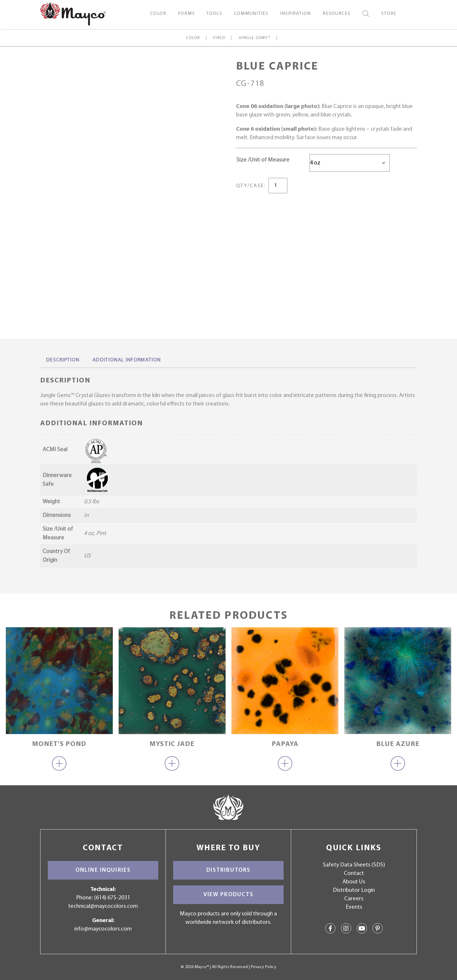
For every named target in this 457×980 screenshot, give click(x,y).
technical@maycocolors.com (103, 906)
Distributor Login (354, 890)
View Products (228, 895)
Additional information (127, 360)
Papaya (285, 744)
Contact (354, 873)
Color (193, 38)
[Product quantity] (278, 186)
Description (63, 360)
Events (354, 907)
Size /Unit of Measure (263, 160)
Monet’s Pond (59, 744)
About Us (354, 882)
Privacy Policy (264, 967)
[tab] (63, 361)
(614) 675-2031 (112, 898)
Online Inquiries (103, 870)
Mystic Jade (172, 744)
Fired (219, 38)
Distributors (228, 870)
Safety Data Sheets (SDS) (354, 865)
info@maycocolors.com (103, 929)
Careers (354, 899)
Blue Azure (398, 744)
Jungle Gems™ (255, 38)
